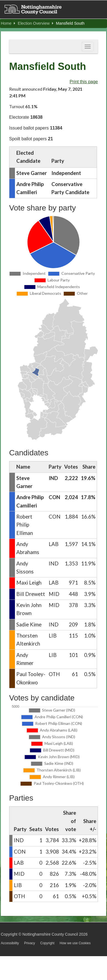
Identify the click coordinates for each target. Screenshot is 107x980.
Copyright (47, 943)
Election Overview (36, 23)
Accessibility (10, 943)
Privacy (29, 943)
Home (8, 23)
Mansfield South (70, 23)
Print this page (84, 82)
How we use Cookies (75, 943)
